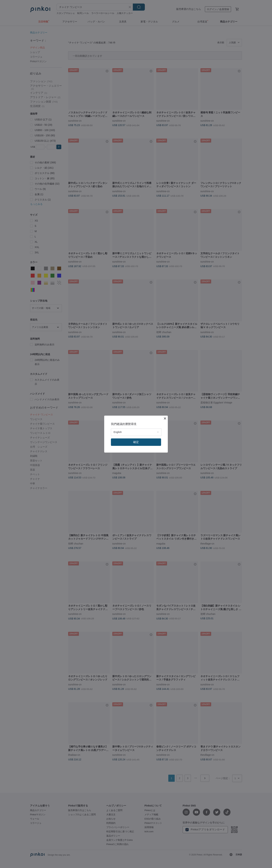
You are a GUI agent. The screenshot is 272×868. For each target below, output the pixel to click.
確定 (136, 442)
